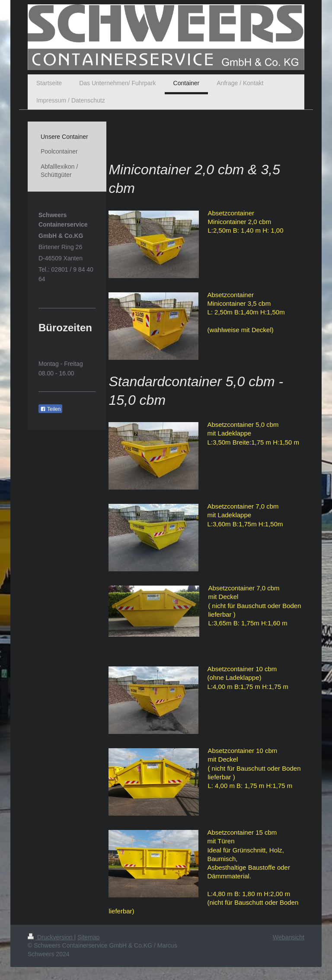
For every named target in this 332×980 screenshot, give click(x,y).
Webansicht (289, 937)
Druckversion (51, 937)
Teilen (50, 409)
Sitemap (88, 937)
